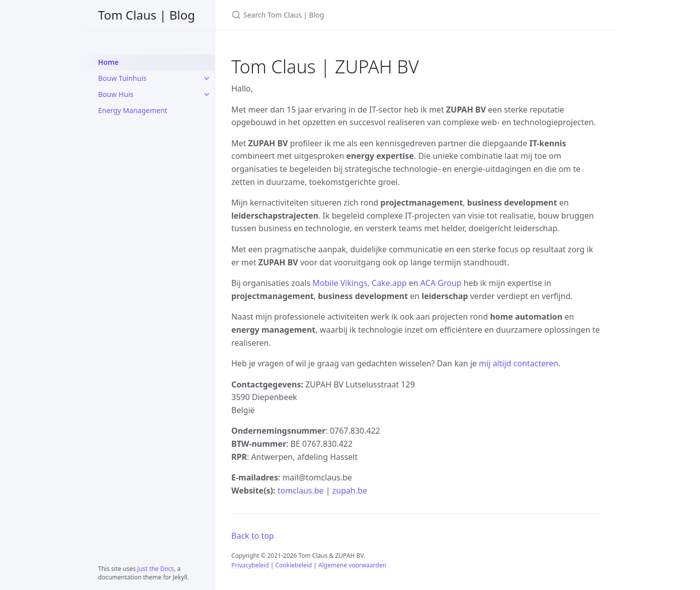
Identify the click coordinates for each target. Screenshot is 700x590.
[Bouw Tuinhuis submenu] (207, 78)
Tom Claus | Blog (147, 15)
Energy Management (133, 110)
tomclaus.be (301, 490)
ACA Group (441, 283)
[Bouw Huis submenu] (207, 94)
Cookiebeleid (293, 565)
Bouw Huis (116, 94)
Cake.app (389, 283)
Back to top (253, 536)
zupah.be (350, 490)
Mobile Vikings (340, 283)
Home (108, 62)
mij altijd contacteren (518, 363)
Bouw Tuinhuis (122, 78)
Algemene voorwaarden (352, 565)
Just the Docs (156, 569)
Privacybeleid (250, 565)
